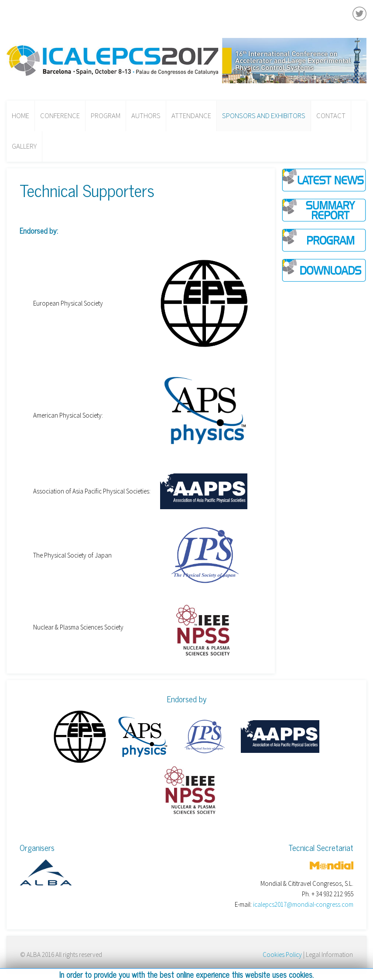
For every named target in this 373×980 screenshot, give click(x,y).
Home (21, 116)
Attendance (191, 116)
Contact (331, 116)
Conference (60, 116)
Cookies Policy (282, 954)
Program (106, 116)
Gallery (24, 146)
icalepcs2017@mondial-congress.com (303, 904)
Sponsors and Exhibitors (264, 116)
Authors (146, 116)
